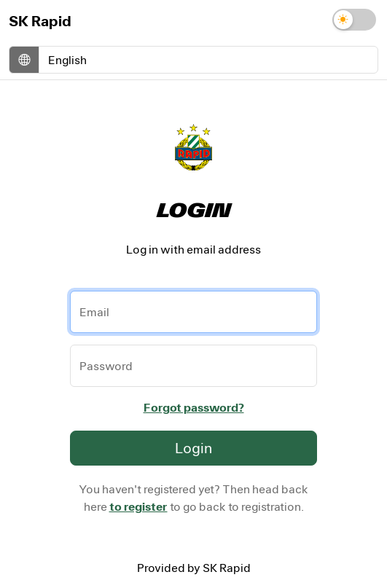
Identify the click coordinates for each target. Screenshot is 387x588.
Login (193, 448)
